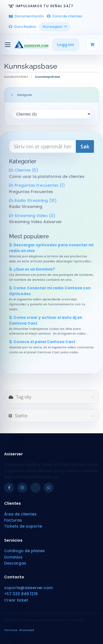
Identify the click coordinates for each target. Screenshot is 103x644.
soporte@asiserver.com (28, 588)
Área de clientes (20, 514)
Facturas (13, 520)
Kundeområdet (16, 77)
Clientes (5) (24, 170)
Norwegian (55, 27)
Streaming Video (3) (32, 216)
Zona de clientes (65, 16)
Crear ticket (16, 600)
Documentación (26, 16)
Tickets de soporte (23, 526)
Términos (11, 630)
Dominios (13, 557)
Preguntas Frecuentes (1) (37, 185)
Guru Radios (22, 27)
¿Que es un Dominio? (32, 269)
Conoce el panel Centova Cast (42, 342)
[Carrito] (92, 45)
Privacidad (27, 630)
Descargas (15, 563)
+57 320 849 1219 (21, 594)
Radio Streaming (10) (33, 201)
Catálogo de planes (24, 551)
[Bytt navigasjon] (8, 45)
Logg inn (66, 45)
